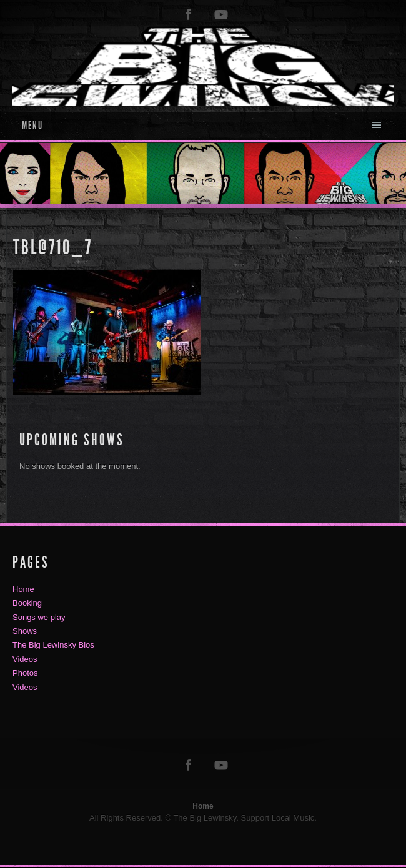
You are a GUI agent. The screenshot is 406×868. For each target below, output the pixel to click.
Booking (27, 603)
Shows (25, 631)
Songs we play (39, 617)
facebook (189, 15)
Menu (32, 126)
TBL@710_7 (53, 247)
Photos (25, 673)
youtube (221, 15)
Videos (25, 659)
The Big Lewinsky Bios (53, 645)
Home (23, 589)
